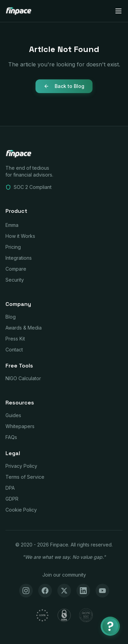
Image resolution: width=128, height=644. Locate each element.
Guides (13, 415)
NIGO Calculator (23, 378)
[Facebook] (45, 591)
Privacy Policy (21, 466)
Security (15, 280)
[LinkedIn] (83, 591)
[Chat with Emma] (110, 626)
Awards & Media (24, 328)
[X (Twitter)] (64, 591)
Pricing (13, 247)
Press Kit (15, 339)
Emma (12, 225)
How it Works (20, 236)
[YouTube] (102, 591)
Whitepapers (20, 426)
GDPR (12, 499)
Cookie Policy (21, 510)
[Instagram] (26, 591)
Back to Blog (64, 86)
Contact (14, 350)
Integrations (19, 258)
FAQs (11, 437)
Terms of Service (25, 477)
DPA (10, 488)
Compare (16, 269)
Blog (11, 317)
